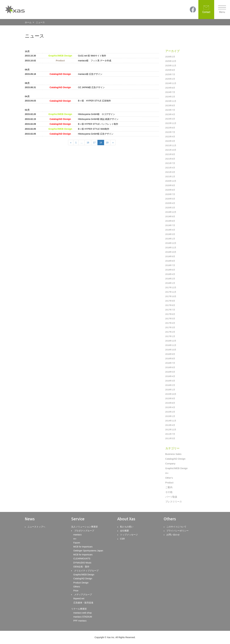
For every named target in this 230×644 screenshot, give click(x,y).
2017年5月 (170, 319)
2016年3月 (170, 381)
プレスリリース (174, 502)
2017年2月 (170, 332)
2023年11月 (171, 101)
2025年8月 (170, 70)
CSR (122, 539)
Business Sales (173, 454)
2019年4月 (170, 230)
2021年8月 (170, 159)
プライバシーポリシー (177, 531)
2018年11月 (171, 248)
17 (94, 143)
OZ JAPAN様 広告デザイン (91, 87)
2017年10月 (171, 296)
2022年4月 (170, 137)
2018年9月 (170, 256)
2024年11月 (171, 83)
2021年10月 (171, 150)
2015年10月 (171, 394)
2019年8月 (170, 221)
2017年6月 (170, 314)
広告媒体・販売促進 (83, 603)
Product (169, 483)
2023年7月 (170, 110)
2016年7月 (170, 363)
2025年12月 (171, 61)
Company (170, 463)
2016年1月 (170, 390)
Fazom (77, 543)
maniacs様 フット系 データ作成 (95, 61)
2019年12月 (171, 212)
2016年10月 (171, 350)
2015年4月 (170, 407)
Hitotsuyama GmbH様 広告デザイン (96, 134)
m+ (167, 473)
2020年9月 (170, 185)
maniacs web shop (83, 613)
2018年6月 (170, 270)
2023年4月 (170, 114)
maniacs (78, 535)
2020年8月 (170, 190)
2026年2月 (170, 57)
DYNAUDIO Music (82, 563)
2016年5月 (170, 372)
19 (107, 143)
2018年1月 (170, 283)
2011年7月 (170, 434)
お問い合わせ (173, 535)
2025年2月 (170, 79)
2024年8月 (170, 88)
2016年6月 (170, 367)
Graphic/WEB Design (177, 468)
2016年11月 (171, 345)
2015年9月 (170, 398)
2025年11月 (171, 66)
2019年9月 (170, 216)
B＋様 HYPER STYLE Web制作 (94, 129)
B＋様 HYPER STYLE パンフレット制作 (98, 124)
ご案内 (169, 487)
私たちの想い (127, 527)
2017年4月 (170, 323)
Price (76, 591)
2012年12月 (171, 430)
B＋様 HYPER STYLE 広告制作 (94, 101)
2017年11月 (171, 292)
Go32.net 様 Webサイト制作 (92, 56)
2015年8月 (170, 403)
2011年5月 (170, 438)
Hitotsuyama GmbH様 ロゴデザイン (96, 114)
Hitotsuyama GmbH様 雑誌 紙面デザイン (98, 119)
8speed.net (79, 598)
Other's (169, 478)
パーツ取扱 (171, 497)
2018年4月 (170, 274)
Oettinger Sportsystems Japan (88, 551)
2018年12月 (171, 243)
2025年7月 (170, 74)
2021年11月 (171, 145)
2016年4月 (170, 376)
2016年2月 (170, 385)
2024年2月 (170, 97)
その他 (169, 492)
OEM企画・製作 (81, 567)
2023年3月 (170, 119)
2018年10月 (171, 252)
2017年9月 (170, 301)
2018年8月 (170, 261)
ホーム (28, 22)
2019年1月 (170, 239)
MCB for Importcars (83, 547)
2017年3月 (170, 327)
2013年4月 (170, 425)
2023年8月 (170, 106)
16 (88, 143)
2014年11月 (171, 421)
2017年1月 (170, 336)
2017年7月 (170, 310)
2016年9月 (170, 354)
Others (77, 587)
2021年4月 (170, 168)
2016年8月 (170, 359)
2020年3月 (170, 208)
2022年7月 (170, 132)
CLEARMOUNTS (82, 559)
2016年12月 (171, 341)
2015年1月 (170, 416)
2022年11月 (171, 123)
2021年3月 (170, 172)
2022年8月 (170, 128)
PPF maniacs (80, 621)
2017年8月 (170, 305)
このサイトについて (176, 527)
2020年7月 (170, 194)
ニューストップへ (36, 527)
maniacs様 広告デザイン (90, 74)
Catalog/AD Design (175, 459)
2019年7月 (170, 225)
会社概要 (124, 531)
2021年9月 (170, 154)
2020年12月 (171, 181)
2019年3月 (170, 234)
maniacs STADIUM (83, 617)
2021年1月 (170, 177)
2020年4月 (170, 203)
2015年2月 (170, 412)
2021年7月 (170, 163)
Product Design (81, 583)
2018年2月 (170, 279)
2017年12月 (171, 288)
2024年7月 (170, 92)
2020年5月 (170, 199)
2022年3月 (170, 141)
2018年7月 (170, 265)
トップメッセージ (129, 535)
